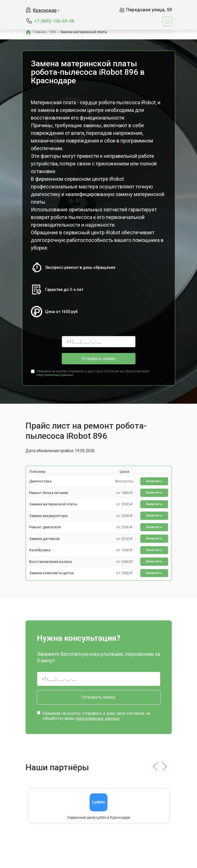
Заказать (154, 481)
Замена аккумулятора (48, 516)
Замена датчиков (44, 539)
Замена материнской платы (53, 504)
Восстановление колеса (50, 562)
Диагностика (40, 481)
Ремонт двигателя (45, 527)
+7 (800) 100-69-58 (54, 21)
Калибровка (40, 550)
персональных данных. (55, 375)
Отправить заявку (99, 359)
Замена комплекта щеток (51, 573)
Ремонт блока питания (49, 493)
